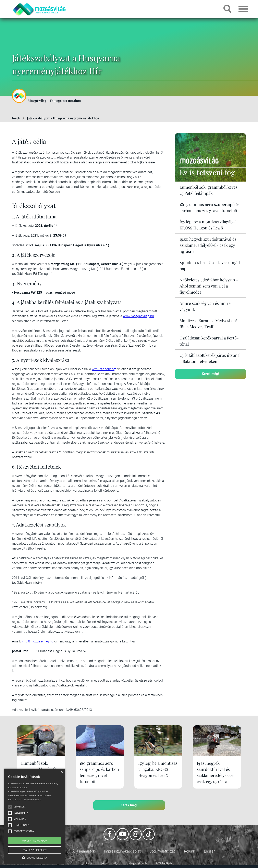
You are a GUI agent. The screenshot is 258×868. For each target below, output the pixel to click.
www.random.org (104, 369)
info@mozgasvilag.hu (38, 641)
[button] (35, 857)
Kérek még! (210, 374)
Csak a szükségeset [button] (35, 850)
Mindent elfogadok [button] (35, 841)
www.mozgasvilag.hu (138, 316)
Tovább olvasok (32, 799)
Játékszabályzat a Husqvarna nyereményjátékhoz (63, 118)
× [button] (62, 772)
